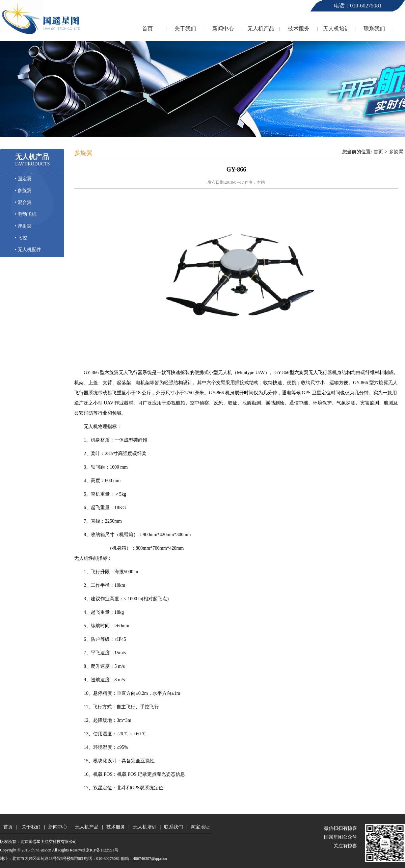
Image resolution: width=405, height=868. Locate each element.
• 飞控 (21, 238)
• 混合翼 (23, 202)
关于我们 (185, 29)
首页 (147, 29)
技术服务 (299, 29)
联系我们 (374, 29)
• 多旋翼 (23, 191)
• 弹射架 (23, 226)
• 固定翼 (23, 179)
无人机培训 (336, 29)
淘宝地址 (200, 827)
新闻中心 (223, 29)
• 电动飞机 (26, 214)
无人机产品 (261, 29)
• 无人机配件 (28, 250)
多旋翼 (396, 152)
